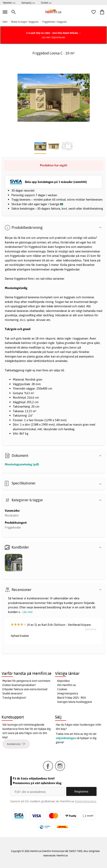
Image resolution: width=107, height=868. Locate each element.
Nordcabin (12, 515)
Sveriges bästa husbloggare (75, 702)
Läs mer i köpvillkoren (53, 37)
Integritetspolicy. (86, 801)
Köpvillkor (64, 681)
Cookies (62, 689)
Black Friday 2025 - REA (72, 698)
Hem (5, 22)
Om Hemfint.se (67, 685)
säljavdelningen (66, 738)
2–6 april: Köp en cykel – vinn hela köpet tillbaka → (54, 33)
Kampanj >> (28, 3)
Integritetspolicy (68, 693)
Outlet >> (46, 3)
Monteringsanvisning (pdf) (22, 464)
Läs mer (28, 612)
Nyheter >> (9, 3)
